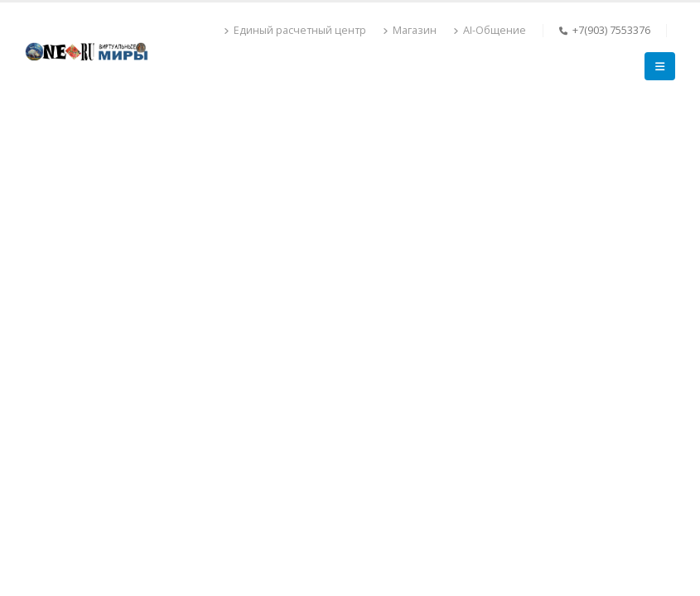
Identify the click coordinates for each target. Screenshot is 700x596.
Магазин (410, 30)
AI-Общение (490, 30)
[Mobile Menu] (660, 66)
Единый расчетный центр (295, 30)
